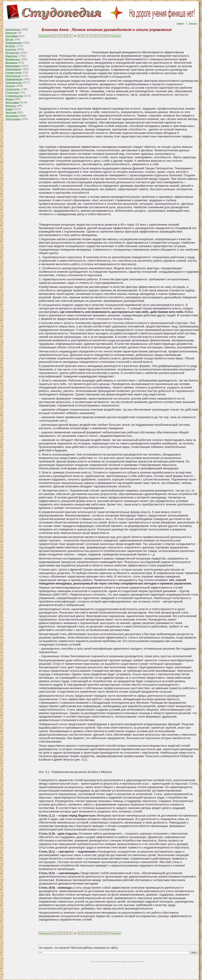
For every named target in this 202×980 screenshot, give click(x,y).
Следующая (115, 36)
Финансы (11, 106)
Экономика (12, 116)
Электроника (13, 119)
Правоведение (14, 79)
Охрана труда (13, 73)
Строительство (14, 96)
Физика (10, 99)
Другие (9, 39)
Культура (11, 49)
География (12, 36)
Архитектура (13, 29)
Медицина (11, 63)
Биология (11, 33)
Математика (12, 59)
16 (106, 36)
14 (98, 36)
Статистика (12, 93)
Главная (180, 24)
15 (102, 36)
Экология (11, 112)
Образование (13, 69)
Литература (12, 53)
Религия (10, 86)
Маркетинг (12, 56)
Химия (9, 109)
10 (82, 36)
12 (90, 36)
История (10, 46)
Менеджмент (13, 66)
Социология (12, 89)
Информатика (13, 43)
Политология (13, 76)
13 (94, 36)
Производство (14, 83)
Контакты (193, 24)
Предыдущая (45, 36)
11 (86, 36)
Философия (12, 103)
